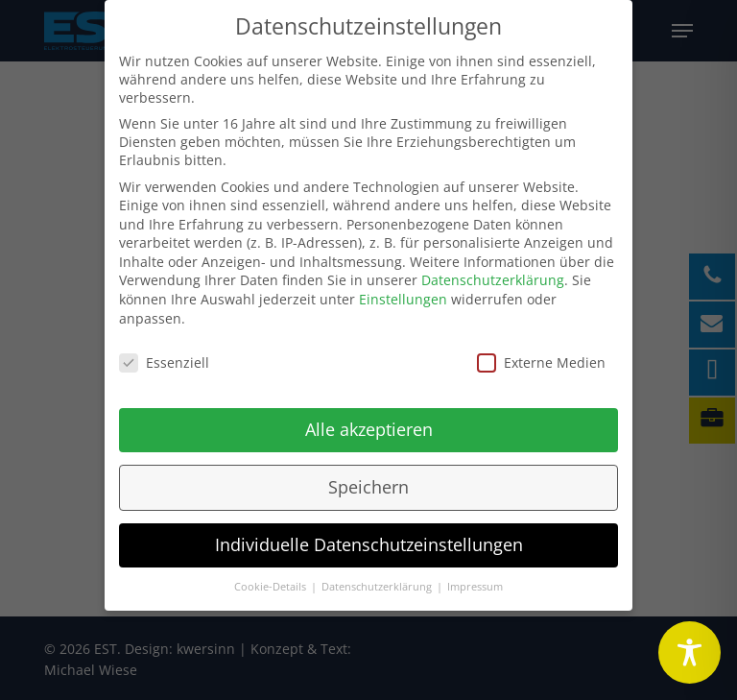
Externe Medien (541, 354)
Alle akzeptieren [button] (369, 422)
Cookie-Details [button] (272, 578)
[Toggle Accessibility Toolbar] (689, 652)
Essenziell (164, 354)
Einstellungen (403, 291)
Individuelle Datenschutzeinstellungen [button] (369, 537)
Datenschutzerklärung (493, 272)
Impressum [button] (475, 578)
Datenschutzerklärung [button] (378, 578)
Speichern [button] (368, 479)
